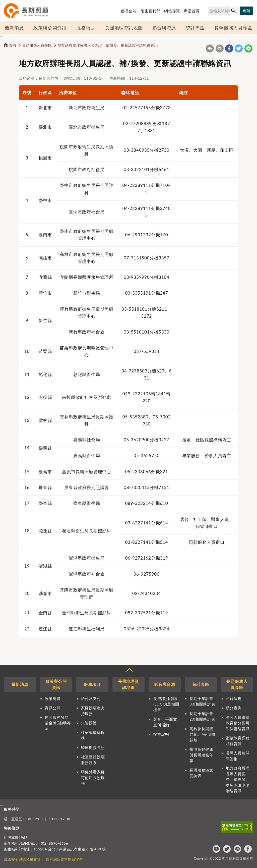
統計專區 (195, 28)
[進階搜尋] (246, 11)
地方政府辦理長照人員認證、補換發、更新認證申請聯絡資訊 (108, 45)
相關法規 (234, 698)
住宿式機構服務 (93, 735)
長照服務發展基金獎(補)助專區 (58, 723)
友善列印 (220, 48)
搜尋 (206, 12)
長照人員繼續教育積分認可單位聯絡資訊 (238, 723)
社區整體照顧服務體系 (93, 760)
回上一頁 (210, 48)
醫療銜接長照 (93, 747)
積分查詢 (234, 708)
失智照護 (89, 723)
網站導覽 (172, 11)
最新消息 (14, 28)
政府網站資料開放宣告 (64, 859)
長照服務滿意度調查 (201, 773)
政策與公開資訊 (50, 28)
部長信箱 (129, 11)
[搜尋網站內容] (223, 11)
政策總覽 (53, 698)
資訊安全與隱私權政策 (22, 859)
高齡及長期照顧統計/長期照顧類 (202, 734)
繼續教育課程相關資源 (238, 741)
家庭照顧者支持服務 (93, 711)
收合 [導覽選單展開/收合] (129, 671)
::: (2, 3)
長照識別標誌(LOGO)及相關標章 (166, 704)
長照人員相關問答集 (238, 756)
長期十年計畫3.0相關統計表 (202, 701)
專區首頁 (192, 11)
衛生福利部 (150, 11)
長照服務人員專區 (233, 28)
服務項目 (86, 28)
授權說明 (161, 734)
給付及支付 (91, 698)
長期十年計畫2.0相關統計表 (202, 716)
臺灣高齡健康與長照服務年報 (201, 755)
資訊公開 (53, 708)
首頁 (13, 45)
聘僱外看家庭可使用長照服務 (93, 777)
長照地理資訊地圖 (124, 28)
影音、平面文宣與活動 (165, 722)
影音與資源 (164, 28)
